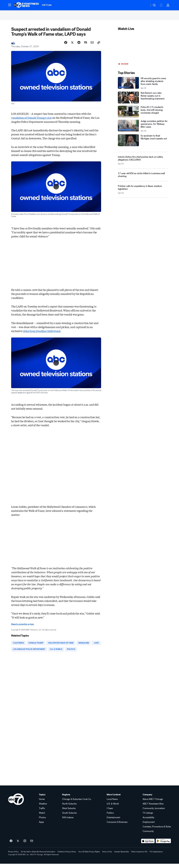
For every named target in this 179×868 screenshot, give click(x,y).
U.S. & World (113, 808)
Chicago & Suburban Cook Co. (77, 803)
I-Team (110, 813)
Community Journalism (154, 813)
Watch (42, 817)
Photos (42, 822)
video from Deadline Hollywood (41, 334)
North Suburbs (69, 808)
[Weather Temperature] (145, 5)
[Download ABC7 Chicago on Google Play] (163, 845)
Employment (149, 826)
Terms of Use (107, 856)
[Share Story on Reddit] (79, 46)
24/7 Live (47, 5)
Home (42, 803)
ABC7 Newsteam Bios (153, 808)
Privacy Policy (13, 856)
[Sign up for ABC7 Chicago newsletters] (32, 845)
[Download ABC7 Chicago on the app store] (148, 845)
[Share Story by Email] (92, 46)
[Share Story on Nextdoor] (85, 46)
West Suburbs (69, 813)
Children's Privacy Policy (67, 856)
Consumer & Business (117, 826)
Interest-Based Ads (122, 856)
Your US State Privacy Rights (89, 856)
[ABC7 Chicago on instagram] (25, 845)
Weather (43, 808)
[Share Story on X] (72, 46)
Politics (110, 817)
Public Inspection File (139, 856)
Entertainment (113, 822)
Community (148, 836)
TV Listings (148, 817)
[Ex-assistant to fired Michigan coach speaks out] (143, 143)
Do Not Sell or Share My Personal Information (38, 856)
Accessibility (148, 822)
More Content (114, 799)
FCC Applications (156, 856)
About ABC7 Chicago (153, 803)
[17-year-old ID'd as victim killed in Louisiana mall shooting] (143, 179)
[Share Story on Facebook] (66, 46)
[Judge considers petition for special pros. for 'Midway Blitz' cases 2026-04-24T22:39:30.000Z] (143, 129)
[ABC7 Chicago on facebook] (11, 845)
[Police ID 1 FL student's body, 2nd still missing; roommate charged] (143, 115)
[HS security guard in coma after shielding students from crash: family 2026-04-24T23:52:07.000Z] (143, 86)
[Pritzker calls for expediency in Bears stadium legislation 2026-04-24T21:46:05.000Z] (143, 194)
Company (147, 799)
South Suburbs (69, 817)
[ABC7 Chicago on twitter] (18, 845)
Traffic (42, 813)
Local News (112, 803)
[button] (10, 5)
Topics (42, 799)
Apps (41, 826)
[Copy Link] (99, 46)
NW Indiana (68, 822)
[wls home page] (16, 803)
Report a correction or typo (22, 627)
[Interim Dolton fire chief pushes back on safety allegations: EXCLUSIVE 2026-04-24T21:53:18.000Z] (143, 163)
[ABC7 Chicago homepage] (26, 5)
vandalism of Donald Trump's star (31, 121)
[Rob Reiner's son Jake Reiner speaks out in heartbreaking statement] (143, 101)
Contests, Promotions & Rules (157, 831)
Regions (66, 799)
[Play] (143, 50)
